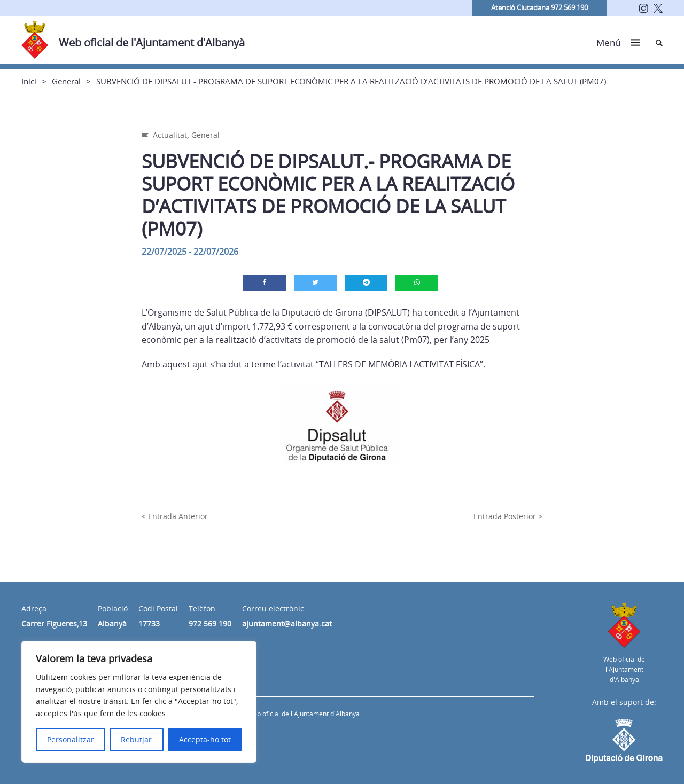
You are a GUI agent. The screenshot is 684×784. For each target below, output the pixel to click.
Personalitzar (71, 739)
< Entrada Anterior (175, 516)
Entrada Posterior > (508, 516)
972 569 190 (210, 624)
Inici (29, 81)
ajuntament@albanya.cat (287, 624)
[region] (139, 702)
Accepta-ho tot (205, 739)
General (66, 81)
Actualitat (170, 135)
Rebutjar (136, 739)
